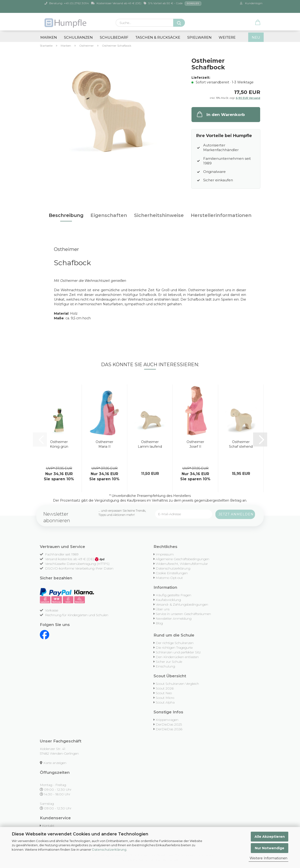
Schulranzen (78, 37)
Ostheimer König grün (59, 444)
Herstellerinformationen (221, 215)
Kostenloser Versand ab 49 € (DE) (116, 3)
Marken (49, 37)
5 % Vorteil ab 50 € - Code (172, 4)
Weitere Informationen (268, 858)
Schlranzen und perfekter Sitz (178, 652)
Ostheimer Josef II (195, 444)
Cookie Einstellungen (172, 573)
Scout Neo (164, 693)
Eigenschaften (109, 215)
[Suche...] (179, 23)
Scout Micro (165, 698)
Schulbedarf (114, 37)
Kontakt (48, 826)
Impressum (165, 554)
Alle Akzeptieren (270, 837)
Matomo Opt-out (169, 578)
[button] (258, 23)
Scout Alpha (165, 702)
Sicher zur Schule (169, 662)
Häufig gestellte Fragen (173, 595)
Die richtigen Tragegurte (174, 648)
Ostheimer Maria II (104, 444)
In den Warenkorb (220, 114)
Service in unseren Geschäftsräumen (183, 614)
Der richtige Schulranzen (175, 643)
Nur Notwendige (270, 848)
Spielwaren (199, 37)
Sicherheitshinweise (159, 215)
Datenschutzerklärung (109, 849)
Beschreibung (66, 215)
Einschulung (165, 666)
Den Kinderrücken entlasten (177, 657)
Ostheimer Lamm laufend (150, 444)
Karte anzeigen (55, 763)
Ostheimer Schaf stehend (241, 444)
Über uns (163, 609)
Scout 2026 (165, 688)
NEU (256, 37)
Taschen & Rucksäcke (158, 37)
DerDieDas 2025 (169, 724)
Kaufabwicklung (168, 600)
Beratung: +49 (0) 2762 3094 (67, 3)
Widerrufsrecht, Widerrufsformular (182, 564)
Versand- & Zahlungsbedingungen (182, 604)
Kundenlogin (251, 3)
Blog (159, 623)
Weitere (227, 37)
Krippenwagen (167, 720)
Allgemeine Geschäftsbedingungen (182, 559)
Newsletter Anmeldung (174, 618)
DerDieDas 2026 (169, 729)
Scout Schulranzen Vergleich (177, 684)
